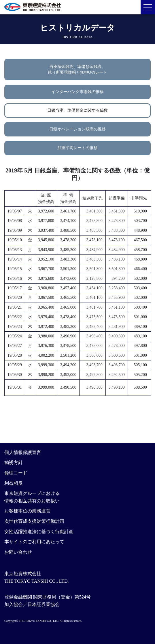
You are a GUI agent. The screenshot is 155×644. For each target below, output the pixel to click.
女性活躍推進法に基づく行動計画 (39, 532)
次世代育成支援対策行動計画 (34, 521)
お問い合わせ (18, 552)
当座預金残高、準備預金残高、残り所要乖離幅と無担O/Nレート (77, 70)
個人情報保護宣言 (23, 452)
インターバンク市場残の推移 (77, 92)
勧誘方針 (14, 462)
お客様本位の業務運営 (27, 511)
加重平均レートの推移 (77, 148)
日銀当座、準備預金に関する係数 (77, 110)
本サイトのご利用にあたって (34, 542)
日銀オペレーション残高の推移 (77, 129)
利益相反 (14, 483)
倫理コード (16, 473)
